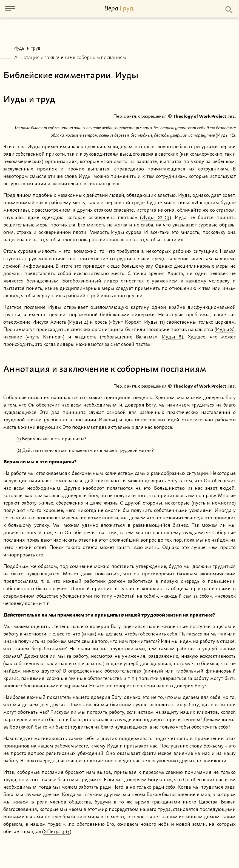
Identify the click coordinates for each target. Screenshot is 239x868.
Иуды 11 (153, 322)
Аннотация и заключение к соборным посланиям (70, 58)
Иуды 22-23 (155, 218)
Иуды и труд (27, 48)
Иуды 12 (225, 136)
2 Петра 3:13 (57, 832)
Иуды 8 (224, 330)
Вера (119, 8)
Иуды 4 (78, 322)
